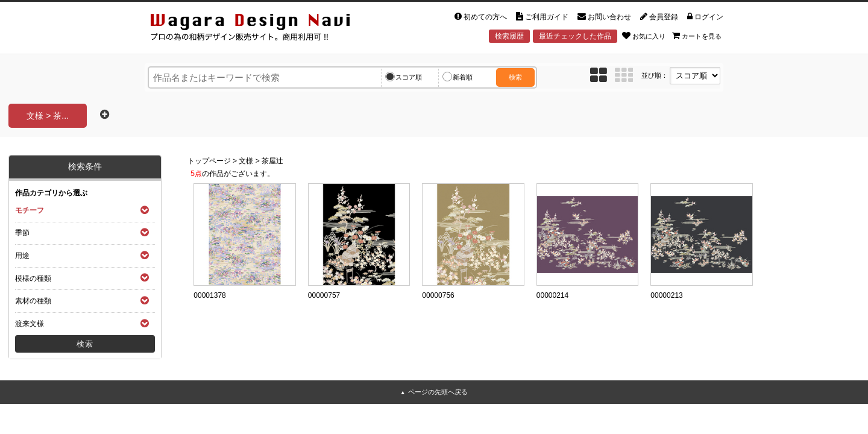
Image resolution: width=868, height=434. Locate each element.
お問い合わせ (604, 17)
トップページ (209, 161)
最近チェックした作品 (575, 36)
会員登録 (659, 17)
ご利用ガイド (542, 17)
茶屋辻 (272, 161)
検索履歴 (509, 36)
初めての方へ (481, 17)
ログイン (705, 17)
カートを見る (697, 36)
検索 (515, 77)
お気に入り (644, 36)
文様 (246, 161)
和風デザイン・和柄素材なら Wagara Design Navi (260, 29)
